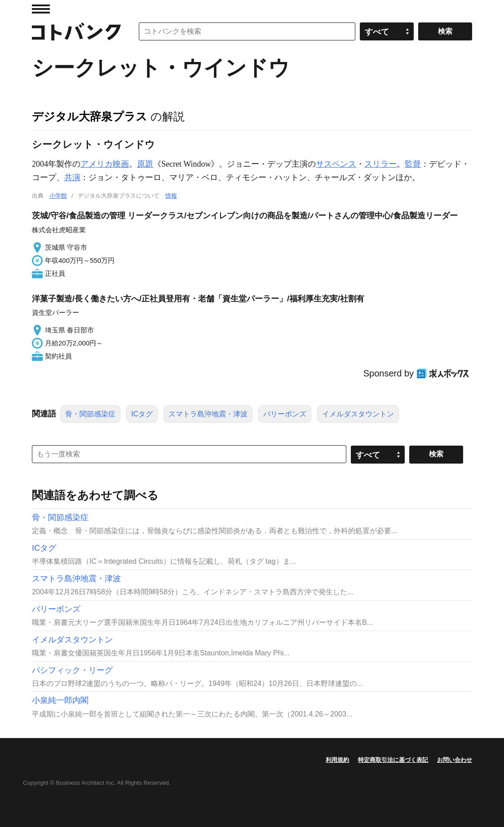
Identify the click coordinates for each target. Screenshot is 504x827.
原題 (145, 164)
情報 (171, 196)
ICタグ (142, 414)
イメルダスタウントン (358, 414)
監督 (413, 164)
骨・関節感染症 (90, 414)
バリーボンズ (285, 414)
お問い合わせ (455, 760)
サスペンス (336, 164)
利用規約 (337, 760)
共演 (72, 177)
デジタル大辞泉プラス (90, 116)
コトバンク (76, 31)
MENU (41, 9)
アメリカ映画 (105, 164)
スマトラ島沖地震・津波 (208, 414)
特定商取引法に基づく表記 (393, 760)
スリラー (380, 164)
